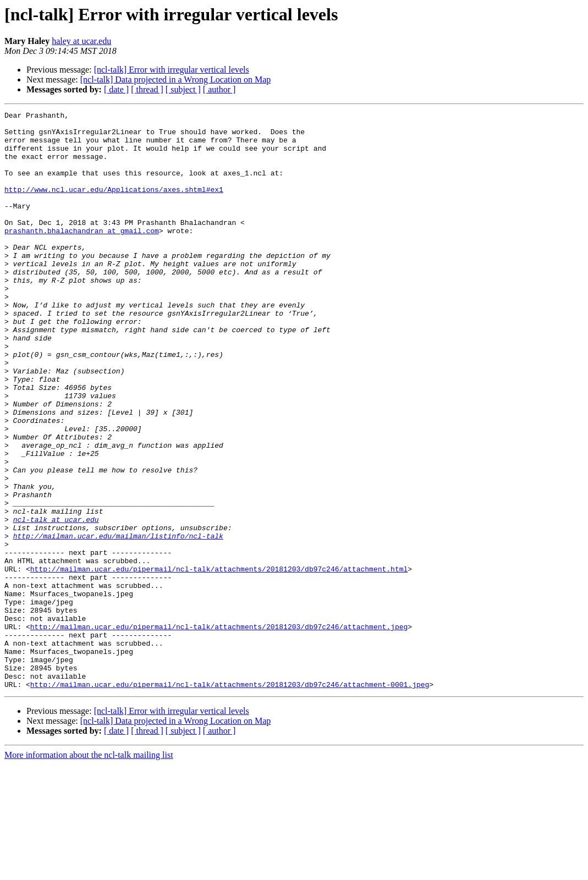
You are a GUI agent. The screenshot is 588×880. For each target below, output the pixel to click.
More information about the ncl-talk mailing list (89, 870)
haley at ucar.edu (81, 41)
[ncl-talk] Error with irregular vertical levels (172, 70)
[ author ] (219, 89)
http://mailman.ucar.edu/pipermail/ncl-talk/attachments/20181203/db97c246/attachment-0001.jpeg (230, 800)
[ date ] (116, 89)
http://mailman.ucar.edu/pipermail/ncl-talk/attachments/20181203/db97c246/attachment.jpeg (219, 730)
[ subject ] (183, 89)
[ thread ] (147, 89)
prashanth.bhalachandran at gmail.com (82, 255)
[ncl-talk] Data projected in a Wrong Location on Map (176, 79)
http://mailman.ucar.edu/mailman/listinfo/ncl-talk (118, 621)
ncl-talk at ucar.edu (56, 602)
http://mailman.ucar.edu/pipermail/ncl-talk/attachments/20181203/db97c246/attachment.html (219, 661)
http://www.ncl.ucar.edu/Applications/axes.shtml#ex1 (114, 206)
